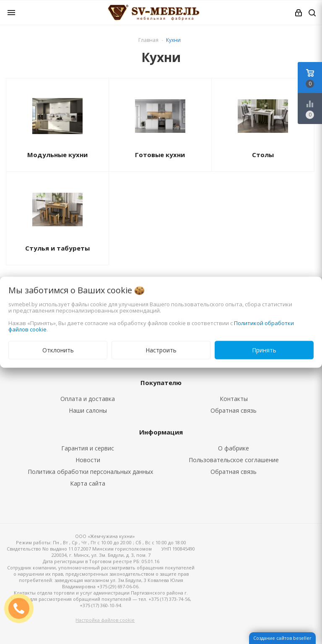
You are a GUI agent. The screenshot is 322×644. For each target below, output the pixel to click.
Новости (88, 460)
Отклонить (58, 350)
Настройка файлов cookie (105, 620)
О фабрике (234, 448)
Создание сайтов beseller (282, 638)
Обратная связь (234, 410)
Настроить (161, 350)
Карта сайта (88, 483)
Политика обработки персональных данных (90, 472)
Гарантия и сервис (88, 448)
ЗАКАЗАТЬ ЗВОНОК (22, 608)
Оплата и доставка (88, 399)
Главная (148, 40)
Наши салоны (88, 410)
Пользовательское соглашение (234, 460)
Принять (264, 350)
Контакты (234, 399)
